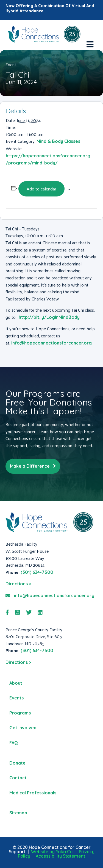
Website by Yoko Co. (52, 852)
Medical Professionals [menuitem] (33, 793)
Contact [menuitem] (18, 778)
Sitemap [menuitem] (18, 813)
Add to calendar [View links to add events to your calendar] (41, 189)
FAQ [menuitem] (14, 743)
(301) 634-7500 (37, 572)
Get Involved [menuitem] (23, 728)
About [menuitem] (16, 683)
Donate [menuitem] (17, 763)
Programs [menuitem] (20, 713)
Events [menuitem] (16, 698)
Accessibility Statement (60, 856)
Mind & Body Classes (58, 141)
